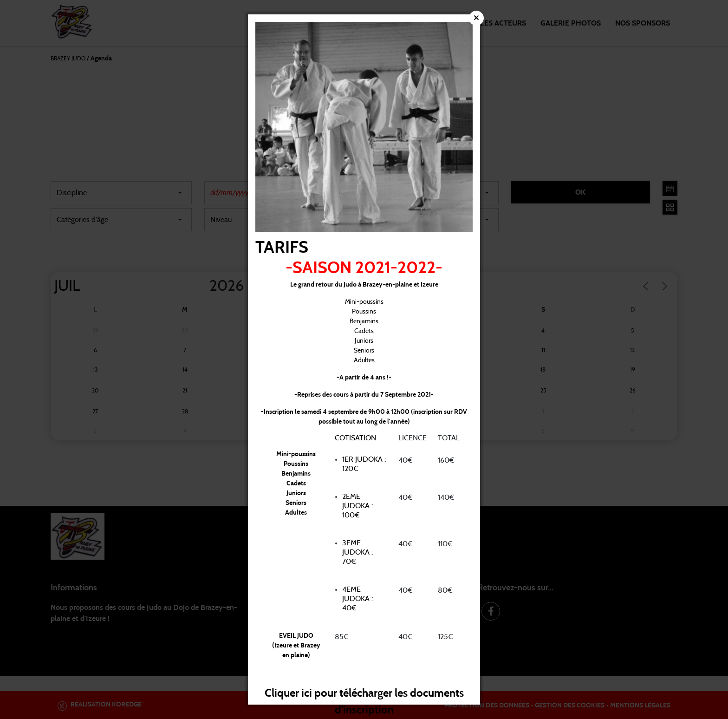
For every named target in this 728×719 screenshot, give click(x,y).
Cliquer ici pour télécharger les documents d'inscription (364, 700)
